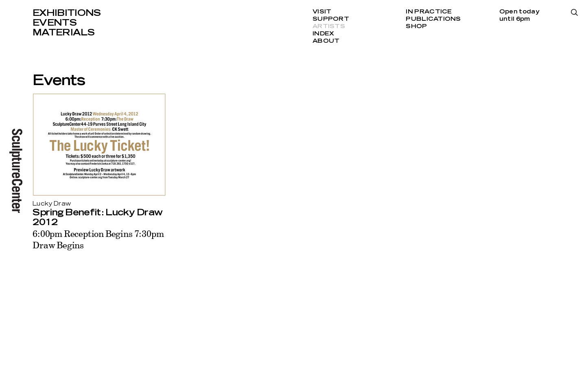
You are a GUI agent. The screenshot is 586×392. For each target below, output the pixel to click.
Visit (322, 12)
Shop (416, 26)
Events (55, 23)
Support (331, 19)
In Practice (429, 12)
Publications (433, 19)
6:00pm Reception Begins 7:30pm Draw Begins (98, 239)
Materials (63, 33)
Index (323, 34)
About (326, 41)
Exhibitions (67, 13)
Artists (329, 26)
